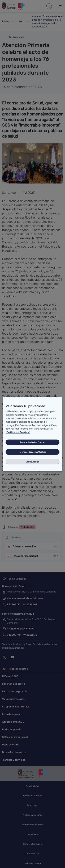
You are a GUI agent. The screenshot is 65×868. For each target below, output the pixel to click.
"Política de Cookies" (18, 432)
